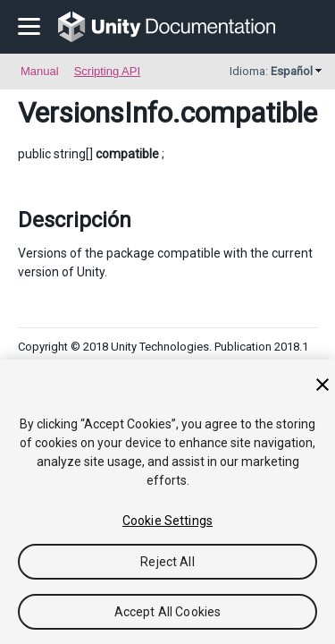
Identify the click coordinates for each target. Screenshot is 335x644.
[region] (167, 502)
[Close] (322, 385)
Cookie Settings (167, 521)
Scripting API (107, 71)
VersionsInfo (95, 113)
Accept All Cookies (168, 612)
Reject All (167, 562)
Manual (40, 71)
